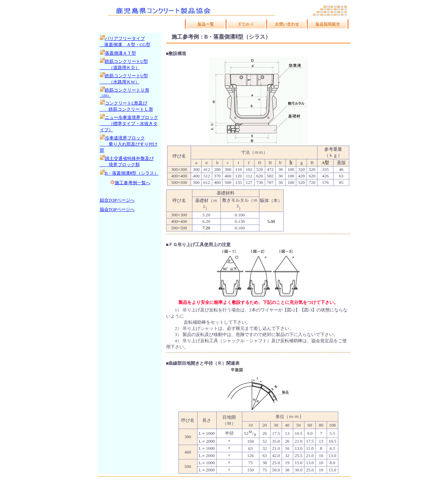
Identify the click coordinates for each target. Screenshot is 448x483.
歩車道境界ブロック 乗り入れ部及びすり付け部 (129, 144)
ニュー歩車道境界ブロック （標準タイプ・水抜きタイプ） (129, 124)
